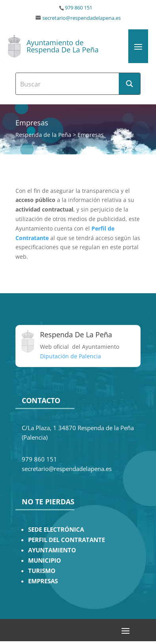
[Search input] (68, 84)
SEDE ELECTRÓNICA (56, 530)
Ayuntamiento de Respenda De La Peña (63, 46)
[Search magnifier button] (129, 84)
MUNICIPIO (45, 560)
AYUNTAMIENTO (52, 550)
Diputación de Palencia (70, 356)
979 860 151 (79, 8)
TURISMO (42, 571)
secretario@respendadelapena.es (82, 18)
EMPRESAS (43, 581)
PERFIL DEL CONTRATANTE (67, 540)
